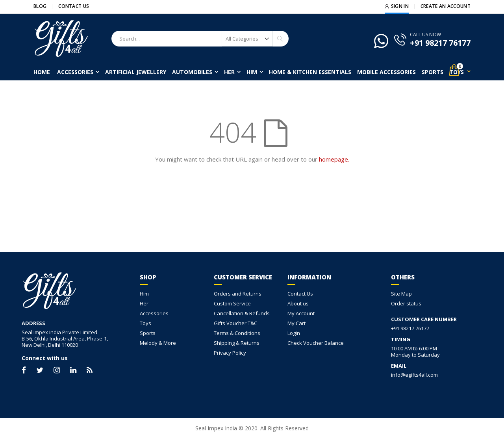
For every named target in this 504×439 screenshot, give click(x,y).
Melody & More (158, 343)
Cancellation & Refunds (242, 313)
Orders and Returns (238, 294)
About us (298, 303)
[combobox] (200, 39)
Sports (148, 333)
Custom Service (232, 303)
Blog (40, 6)
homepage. (334, 159)
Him (144, 294)
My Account (301, 313)
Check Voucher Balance (316, 343)
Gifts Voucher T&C (235, 323)
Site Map (401, 294)
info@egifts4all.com (414, 375)
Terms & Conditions (237, 333)
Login (294, 333)
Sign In (400, 6)
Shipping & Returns (237, 343)
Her (144, 303)
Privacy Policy (230, 353)
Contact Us (74, 6)
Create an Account (446, 6)
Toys (145, 323)
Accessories (154, 313)
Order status (406, 303)
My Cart (296, 323)
